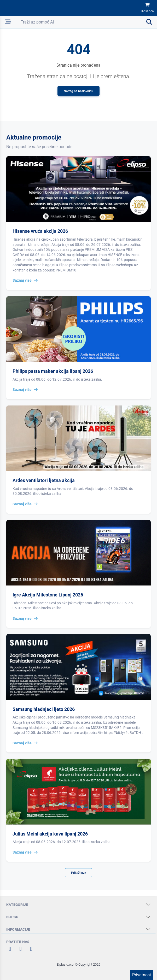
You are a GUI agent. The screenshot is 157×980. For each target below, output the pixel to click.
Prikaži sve (78, 873)
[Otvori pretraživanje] (87, 22)
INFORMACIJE (18, 929)
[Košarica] (148, 8)
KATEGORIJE (17, 904)
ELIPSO (12, 917)
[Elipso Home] (19, 8)
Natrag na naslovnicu (78, 91)
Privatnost (142, 975)
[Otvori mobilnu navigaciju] (8, 22)
